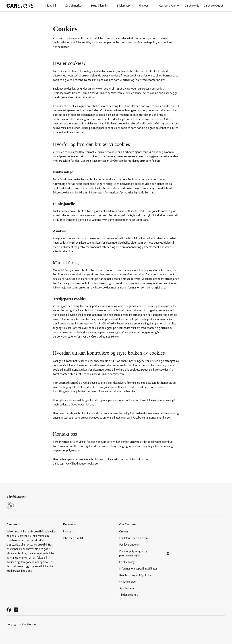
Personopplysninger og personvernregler (144, 554)
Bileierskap (123, 6)
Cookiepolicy (127, 562)
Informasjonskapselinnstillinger (138, 569)
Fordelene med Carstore (134, 538)
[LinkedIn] (16, 610)
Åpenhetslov (127, 588)
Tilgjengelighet (129, 595)
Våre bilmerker (73, 6)
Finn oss (143, 6)
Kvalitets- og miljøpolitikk (135, 575)
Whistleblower (128, 582)
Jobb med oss (73, 538)
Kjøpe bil (51, 6)
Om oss (124, 532)
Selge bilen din (99, 6)
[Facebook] (9, 610)
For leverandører (129, 545)
